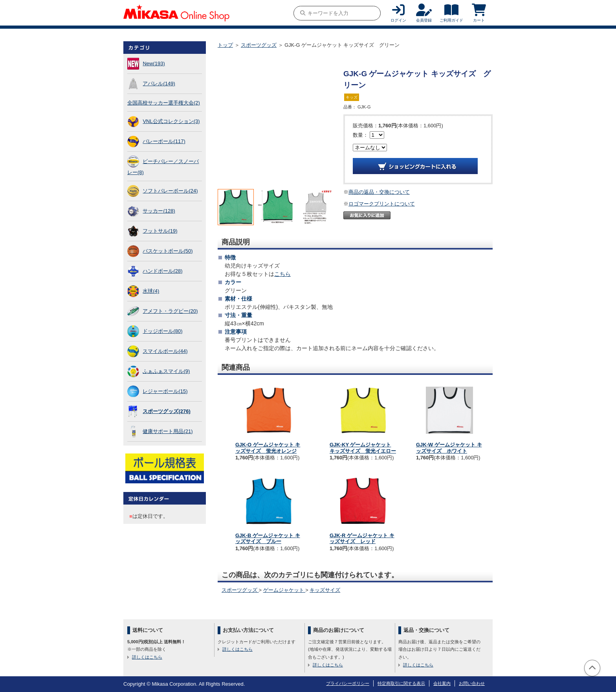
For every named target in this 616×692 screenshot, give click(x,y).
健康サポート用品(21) (168, 431)
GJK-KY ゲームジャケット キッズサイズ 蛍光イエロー (363, 448)
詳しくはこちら (147, 657)
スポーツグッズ (259, 45)
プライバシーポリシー (348, 683)
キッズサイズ (325, 590)
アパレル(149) (159, 84)
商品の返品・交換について (379, 192)
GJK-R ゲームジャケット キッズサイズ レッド (362, 539)
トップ (225, 45)
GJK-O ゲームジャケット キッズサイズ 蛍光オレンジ (268, 448)
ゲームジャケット (284, 590)
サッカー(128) (159, 211)
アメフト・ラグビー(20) (170, 311)
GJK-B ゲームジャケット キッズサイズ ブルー (268, 539)
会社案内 (442, 683)
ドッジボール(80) (162, 331)
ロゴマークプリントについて (382, 204)
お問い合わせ (472, 683)
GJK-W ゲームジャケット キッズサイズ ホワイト (449, 448)
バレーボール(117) (164, 141)
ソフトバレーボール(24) (170, 191)
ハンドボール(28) (162, 271)
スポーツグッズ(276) (166, 411)
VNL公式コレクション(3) (171, 121)
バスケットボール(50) (168, 251)
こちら (282, 274)
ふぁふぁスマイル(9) (166, 371)
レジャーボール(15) (165, 391)
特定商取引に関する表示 (401, 683)
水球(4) (151, 291)
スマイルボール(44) (165, 351)
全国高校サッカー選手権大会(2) (164, 103)
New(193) (154, 63)
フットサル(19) (160, 231)
